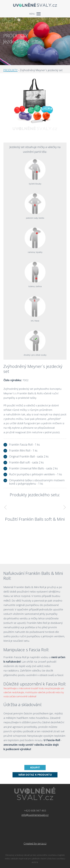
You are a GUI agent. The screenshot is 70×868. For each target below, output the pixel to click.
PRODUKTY (10, 70)
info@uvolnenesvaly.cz (35, 815)
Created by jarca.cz (35, 843)
